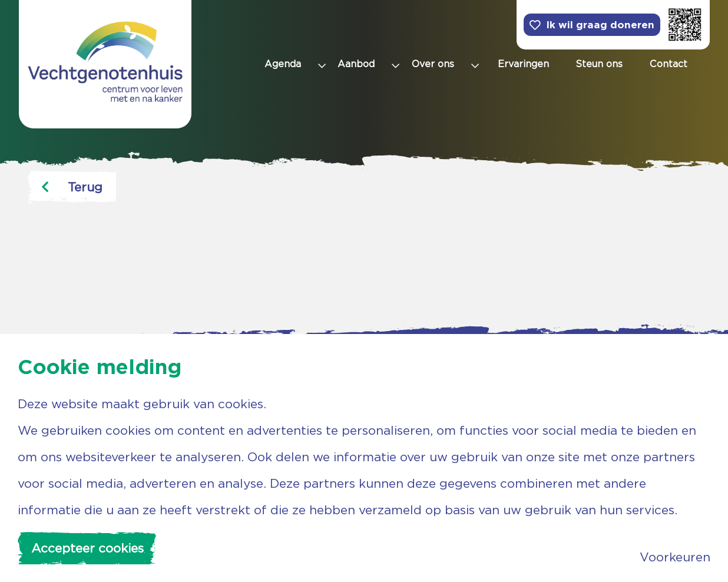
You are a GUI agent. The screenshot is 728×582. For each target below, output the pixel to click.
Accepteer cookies (87, 548)
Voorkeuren (675, 557)
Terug (72, 187)
